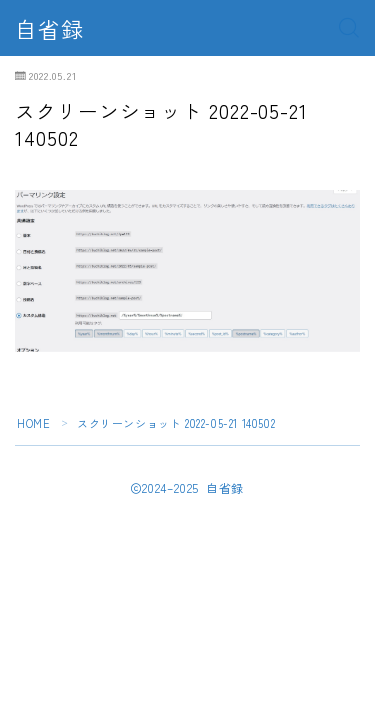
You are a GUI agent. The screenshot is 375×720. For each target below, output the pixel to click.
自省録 (49, 28)
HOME (33, 423)
